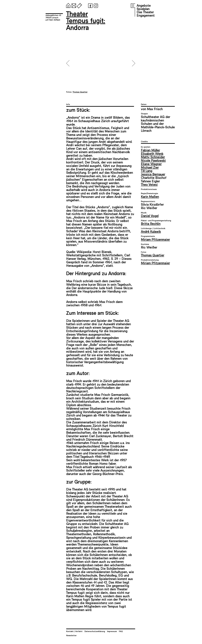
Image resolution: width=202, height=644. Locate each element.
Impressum (112, 631)
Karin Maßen (150, 196)
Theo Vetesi (149, 184)
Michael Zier (150, 167)
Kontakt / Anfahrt (74, 631)
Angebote (144, 5)
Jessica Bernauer (153, 174)
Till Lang (147, 171)
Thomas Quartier (153, 255)
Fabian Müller (150, 150)
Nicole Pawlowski (153, 160)
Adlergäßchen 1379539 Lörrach (53, 16)
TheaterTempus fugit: (86, 17)
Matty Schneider (153, 157)
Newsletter (71, 635)
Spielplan (143, 9)
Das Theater (145, 12)
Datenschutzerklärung (95, 631)
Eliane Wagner (151, 164)
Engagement (146, 15)
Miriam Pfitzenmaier (155, 239)
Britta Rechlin (151, 223)
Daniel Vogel (150, 216)
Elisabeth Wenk (152, 153)
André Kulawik (151, 231)
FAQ (121, 631)
